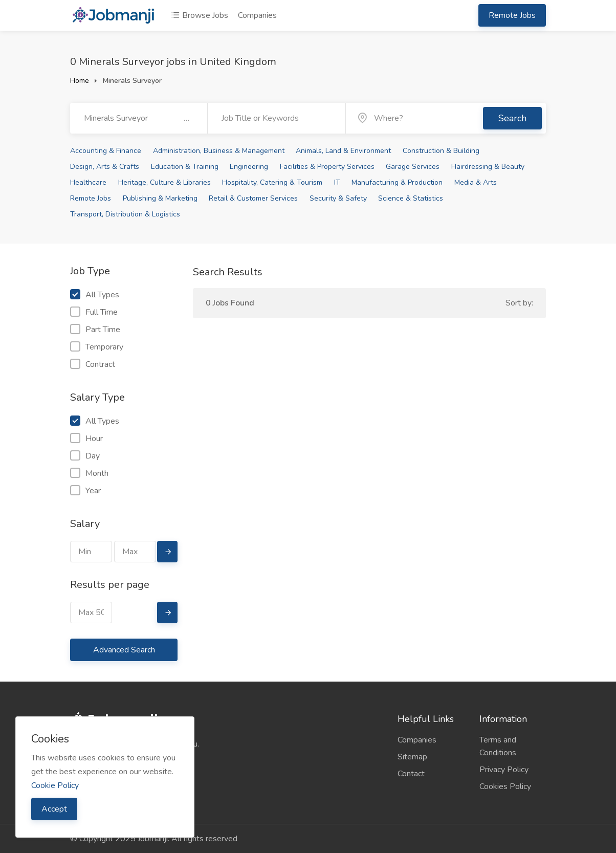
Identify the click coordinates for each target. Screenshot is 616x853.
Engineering (249, 167)
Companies (257, 15)
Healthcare (88, 182)
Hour (86, 439)
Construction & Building (441, 151)
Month (89, 473)
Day (85, 456)
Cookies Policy (505, 786)
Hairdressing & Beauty (488, 167)
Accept (54, 809)
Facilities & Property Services (327, 167)
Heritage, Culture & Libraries (164, 182)
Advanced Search (124, 650)
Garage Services (413, 167)
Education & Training (185, 167)
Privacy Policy (504, 770)
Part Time (95, 330)
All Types (95, 295)
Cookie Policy (55, 785)
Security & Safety (338, 198)
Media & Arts (476, 182)
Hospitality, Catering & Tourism (272, 182)
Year (85, 491)
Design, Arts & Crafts (105, 167)
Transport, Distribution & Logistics (125, 214)
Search (512, 118)
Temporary (97, 347)
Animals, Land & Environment (343, 151)
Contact (411, 774)
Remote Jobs (512, 15)
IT (337, 182)
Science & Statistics (411, 198)
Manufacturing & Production (397, 182)
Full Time (94, 312)
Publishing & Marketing (160, 198)
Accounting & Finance (106, 151)
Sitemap (412, 757)
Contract (93, 364)
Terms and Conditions (498, 746)
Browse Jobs (200, 15)
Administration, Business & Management (219, 151)
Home (80, 81)
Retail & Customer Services (253, 198)
